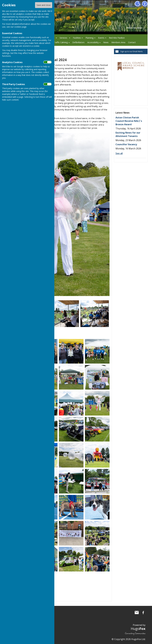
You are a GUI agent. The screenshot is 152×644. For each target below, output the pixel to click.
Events (101, 38)
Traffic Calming (61, 42)
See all (119, 153)
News (106, 42)
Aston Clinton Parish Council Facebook (143, 613)
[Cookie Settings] (138, 4)
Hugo (138, 629)
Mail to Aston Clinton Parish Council (137, 613)
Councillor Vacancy (126, 144)
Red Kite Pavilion (117, 38)
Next (104, 314)
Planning (90, 38)
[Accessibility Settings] (145, 4)
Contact (132, 42)
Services (63, 38)
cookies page (20, 27)
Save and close (44, 5)
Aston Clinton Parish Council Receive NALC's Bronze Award (129, 121)
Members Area (118, 42)
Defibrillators (78, 42)
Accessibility (93, 42)
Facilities (77, 38)
